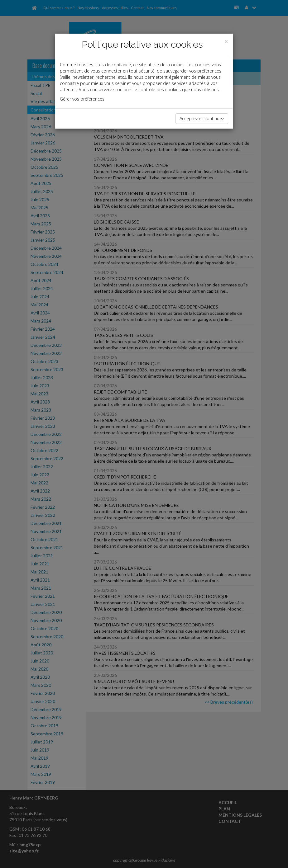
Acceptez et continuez (202, 118)
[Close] (226, 42)
